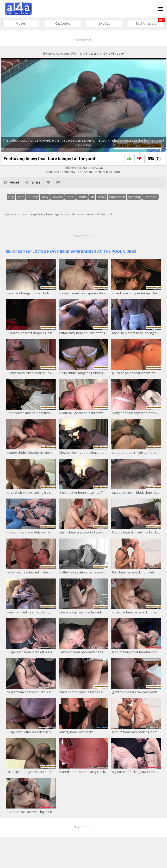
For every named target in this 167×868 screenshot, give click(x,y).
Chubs (81, 197)
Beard (69, 197)
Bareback (150, 197)
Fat (91, 197)
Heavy (101, 197)
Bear (20, 197)
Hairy (44, 197)
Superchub (116, 197)
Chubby (32, 197)
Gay (10, 197)
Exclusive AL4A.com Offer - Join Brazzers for (84, 54)
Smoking (134, 197)
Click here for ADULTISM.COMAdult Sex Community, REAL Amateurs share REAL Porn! (83, 171)
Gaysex (56, 197)
